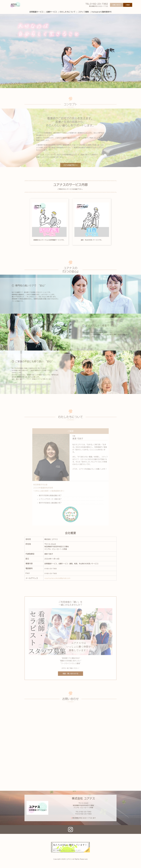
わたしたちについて (68, 12)
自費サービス (52, 12)
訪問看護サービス (37, 12)
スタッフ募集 (84, 12)
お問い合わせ (117, 5)
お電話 (128, 5)
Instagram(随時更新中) (102, 12)
